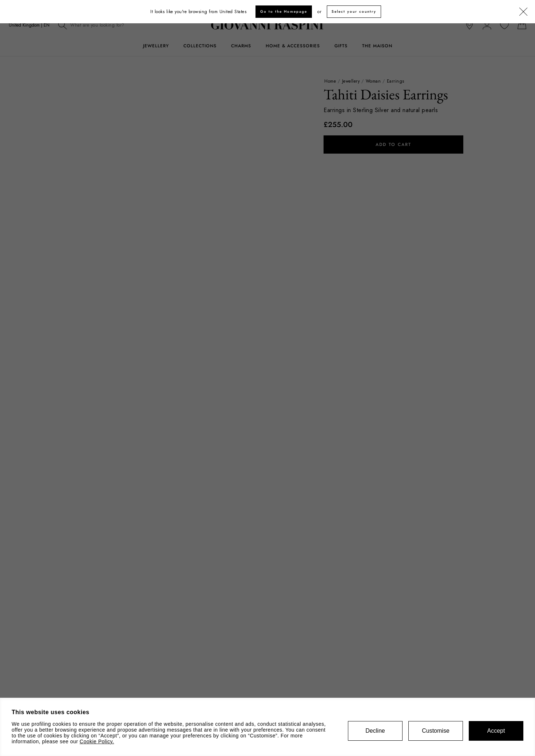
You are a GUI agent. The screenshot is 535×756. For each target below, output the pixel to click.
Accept (496, 731)
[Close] (523, 12)
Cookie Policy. (97, 741)
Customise (436, 731)
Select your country (354, 11)
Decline (375, 731)
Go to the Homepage (284, 11)
